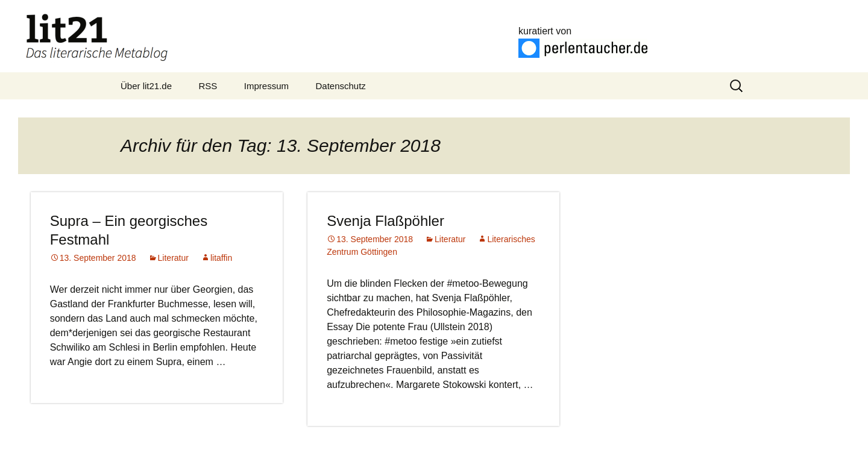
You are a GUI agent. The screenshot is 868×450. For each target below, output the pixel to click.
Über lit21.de (146, 86)
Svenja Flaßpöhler (385, 221)
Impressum (266, 86)
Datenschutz (340, 86)
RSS (208, 86)
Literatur (173, 258)
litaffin (221, 258)
